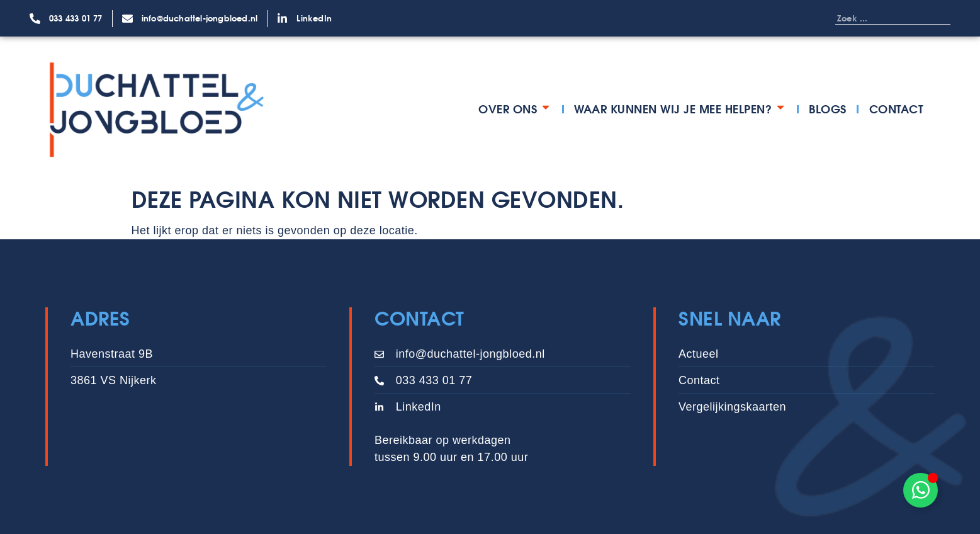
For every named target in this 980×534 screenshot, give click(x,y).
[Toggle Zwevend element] (921, 490)
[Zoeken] (938, 18)
